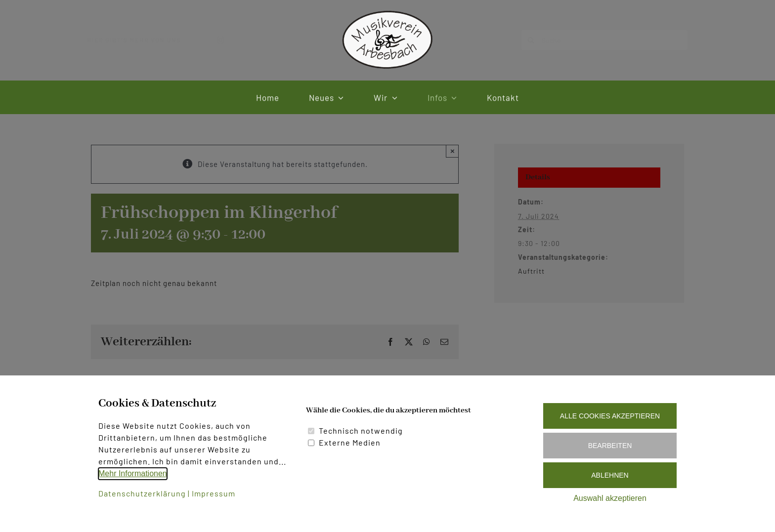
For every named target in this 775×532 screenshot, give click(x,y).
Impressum (214, 493)
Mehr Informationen (133, 473)
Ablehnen (610, 475)
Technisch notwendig (361, 430)
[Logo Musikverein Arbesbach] (387, 11)
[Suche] (597, 40)
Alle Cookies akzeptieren (610, 416)
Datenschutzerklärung (142, 493)
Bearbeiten (610, 446)
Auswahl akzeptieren (610, 498)
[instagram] (229, 40)
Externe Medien (350, 442)
